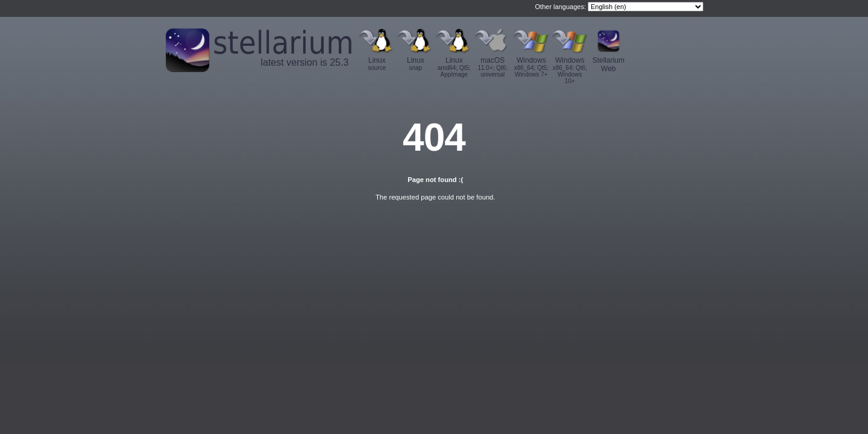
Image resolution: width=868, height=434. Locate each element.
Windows (531, 67)
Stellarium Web (609, 64)
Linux (377, 64)
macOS (492, 67)
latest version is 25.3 (304, 62)
